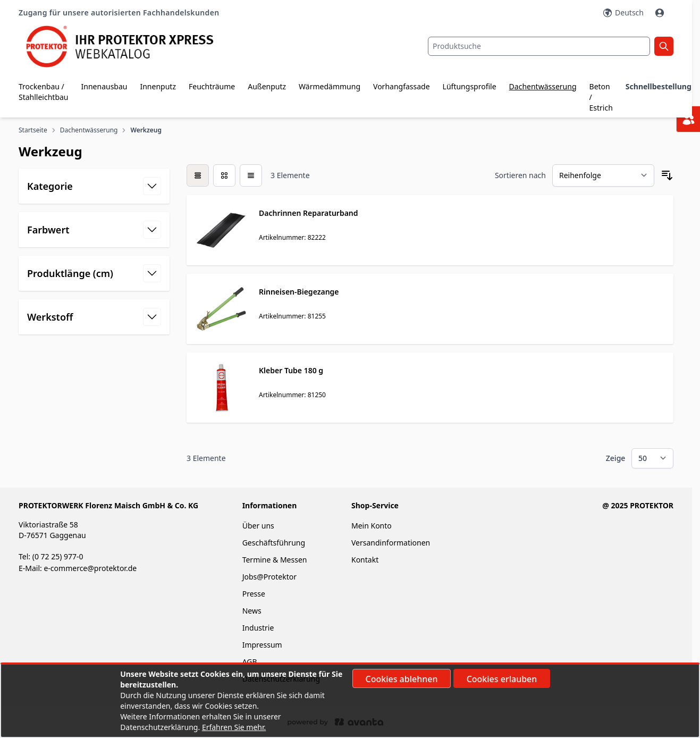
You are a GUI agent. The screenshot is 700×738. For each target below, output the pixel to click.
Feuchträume (212, 86)
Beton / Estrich (601, 97)
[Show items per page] (652, 458)
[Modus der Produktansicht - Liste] (224, 175)
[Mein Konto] (661, 13)
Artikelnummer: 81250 (292, 395)
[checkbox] (198, 175)
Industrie (258, 628)
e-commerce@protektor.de (90, 568)
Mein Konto (372, 526)
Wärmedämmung (330, 86)
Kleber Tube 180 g (291, 370)
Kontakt (365, 560)
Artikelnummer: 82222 (292, 237)
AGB (250, 662)
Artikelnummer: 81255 (292, 316)
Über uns (259, 526)
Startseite (33, 130)
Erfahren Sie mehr (233, 727)
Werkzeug (146, 130)
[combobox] (539, 46)
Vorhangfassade (402, 86)
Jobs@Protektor (269, 577)
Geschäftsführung (274, 543)
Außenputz (267, 86)
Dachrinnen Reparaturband (309, 213)
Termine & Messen (275, 560)
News (252, 611)
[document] (350, 701)
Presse (254, 594)
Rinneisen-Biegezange (299, 292)
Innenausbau (104, 86)
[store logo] (128, 47)
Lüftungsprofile (470, 86)
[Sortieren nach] (603, 175)
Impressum (262, 645)
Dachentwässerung (543, 86)
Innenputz (158, 86)
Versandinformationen (391, 543)
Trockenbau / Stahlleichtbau (44, 92)
